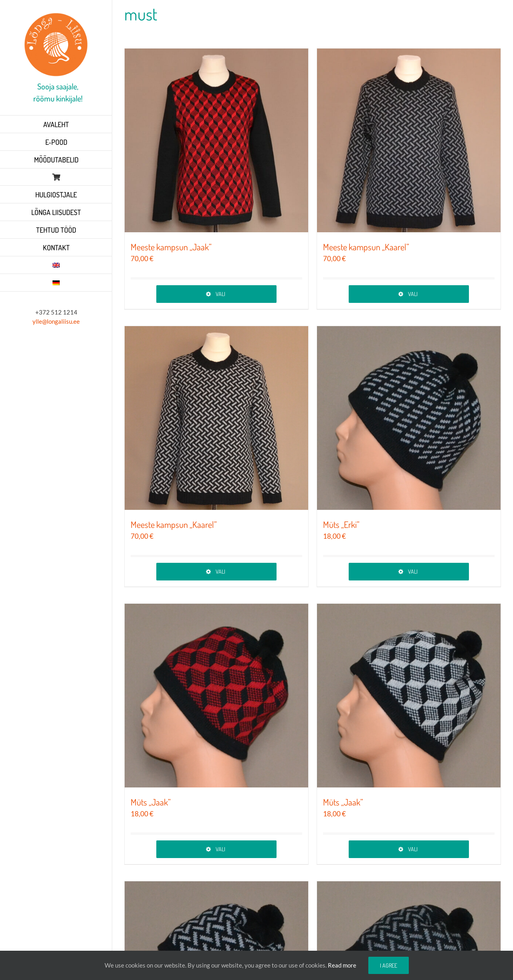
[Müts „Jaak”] (216, 696)
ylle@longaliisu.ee (56, 321)
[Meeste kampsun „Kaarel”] (409, 140)
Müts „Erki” (341, 524)
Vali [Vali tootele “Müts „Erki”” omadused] (413, 571)
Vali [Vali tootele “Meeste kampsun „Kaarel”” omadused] (413, 294)
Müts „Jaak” (151, 802)
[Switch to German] (56, 283)
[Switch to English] (56, 265)
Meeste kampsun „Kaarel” (366, 247)
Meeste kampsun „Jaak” (171, 247)
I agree (389, 965)
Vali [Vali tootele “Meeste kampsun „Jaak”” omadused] (220, 294)
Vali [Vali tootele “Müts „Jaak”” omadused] (220, 849)
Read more (342, 965)
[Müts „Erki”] (409, 418)
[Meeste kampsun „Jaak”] (216, 140)
